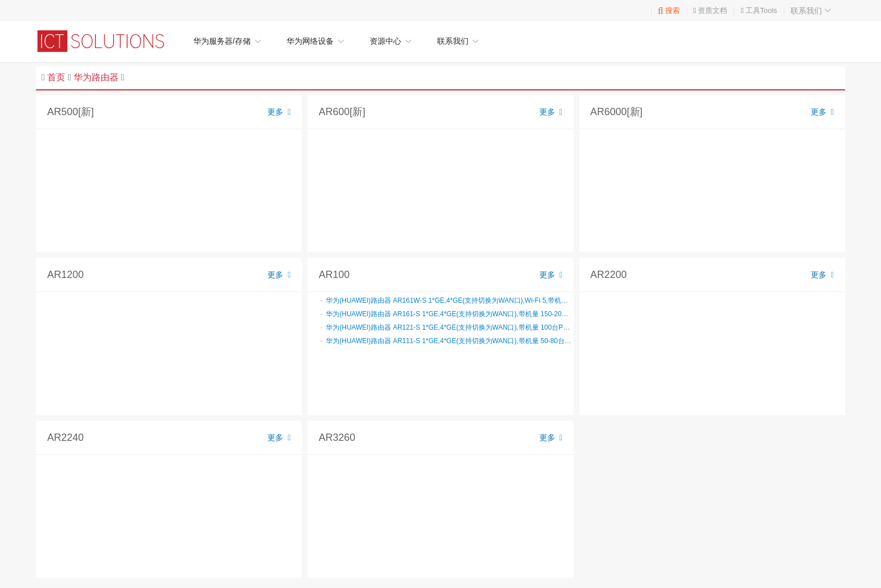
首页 (56, 77)
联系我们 (812, 11)
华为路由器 (96, 77)
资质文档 (712, 10)
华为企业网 (106, 41)
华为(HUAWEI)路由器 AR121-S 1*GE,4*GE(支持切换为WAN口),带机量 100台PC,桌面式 (458, 327)
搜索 (669, 10)
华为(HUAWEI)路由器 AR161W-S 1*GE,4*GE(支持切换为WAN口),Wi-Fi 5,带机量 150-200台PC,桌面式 (479, 300)
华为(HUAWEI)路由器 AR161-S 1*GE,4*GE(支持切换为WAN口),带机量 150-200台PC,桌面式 (465, 314)
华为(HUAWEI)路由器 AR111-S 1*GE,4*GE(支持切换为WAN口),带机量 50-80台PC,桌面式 (461, 341)
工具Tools (761, 10)
